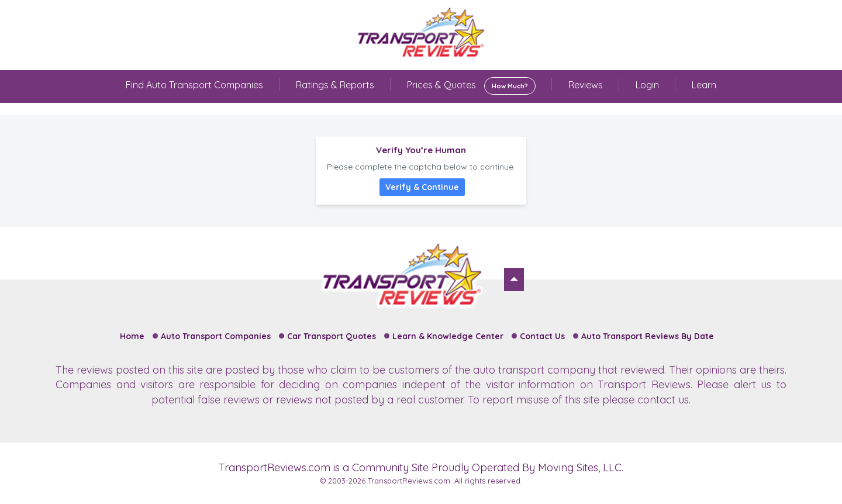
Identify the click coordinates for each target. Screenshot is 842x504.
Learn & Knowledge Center (448, 336)
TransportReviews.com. (410, 481)
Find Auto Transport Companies (194, 85)
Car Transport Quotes (332, 336)
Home (132, 336)
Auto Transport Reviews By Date (648, 336)
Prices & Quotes (471, 86)
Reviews (586, 85)
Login (647, 85)
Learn (704, 85)
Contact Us (542, 336)
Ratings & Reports (335, 85)
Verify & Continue (422, 187)
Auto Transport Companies (216, 336)
